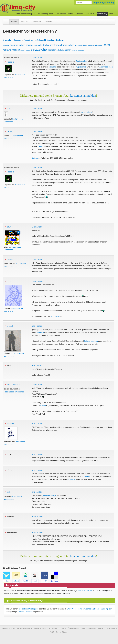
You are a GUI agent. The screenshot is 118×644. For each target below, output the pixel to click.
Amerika (87, 477)
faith (9, 492)
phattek (10, 326)
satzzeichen (40, 49)
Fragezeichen (80, 67)
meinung (7, 50)
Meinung (52, 67)
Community (102, 14)
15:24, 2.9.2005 (37, 260)
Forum (14, 22)
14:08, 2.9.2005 (37, 58)
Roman (43, 405)
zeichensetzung (78, 50)
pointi (9, 109)
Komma (72, 479)
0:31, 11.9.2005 (37, 454)
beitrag (29, 45)
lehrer (106, 45)
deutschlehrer (47, 45)
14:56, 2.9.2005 (37, 227)
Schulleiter (55, 316)
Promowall (36, 22)
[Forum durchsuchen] (84, 3)
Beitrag (35, 158)
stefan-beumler (13, 385)
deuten (36, 45)
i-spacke (11, 62)
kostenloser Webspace (26, 14)
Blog (83, 628)
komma (99, 45)
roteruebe (11, 260)
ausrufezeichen (18, 45)
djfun (9, 227)
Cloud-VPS (90, 14)
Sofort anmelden (85, 590)
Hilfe (111, 14)
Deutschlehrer (82, 61)
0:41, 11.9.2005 (37, 492)
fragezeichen (68, 45)
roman (28, 50)
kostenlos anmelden (83, 95)
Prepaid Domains (25, 612)
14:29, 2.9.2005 (37, 168)
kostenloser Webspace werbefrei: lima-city (28, 8)
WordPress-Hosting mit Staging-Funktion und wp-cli (89, 609)
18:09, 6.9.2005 (37, 385)
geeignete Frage (49, 495)
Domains (80, 14)
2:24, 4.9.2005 (37, 366)
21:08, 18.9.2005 (38, 517)
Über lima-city (74, 628)
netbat (10, 131)
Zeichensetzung (91, 341)
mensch (16, 50)
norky (9, 281)
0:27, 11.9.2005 (37, 424)
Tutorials (48, 22)
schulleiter (61, 50)
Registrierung (107, 2)
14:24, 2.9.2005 (37, 131)
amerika (6, 45)
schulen (53, 50)
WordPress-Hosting (65, 14)
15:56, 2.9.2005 (37, 281)
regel (22, 50)
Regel (40, 146)
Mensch (40, 332)
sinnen (68, 50)
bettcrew (11, 424)
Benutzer (24, 22)
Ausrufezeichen (106, 67)
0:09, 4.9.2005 (37, 326)
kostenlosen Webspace (14, 392)
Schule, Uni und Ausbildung (50, 40)
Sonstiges (29, 40)
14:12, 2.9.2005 (37, 109)
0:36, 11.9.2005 (37, 470)
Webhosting (6, 628)
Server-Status (62, 632)
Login (96, 2)
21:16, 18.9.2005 (38, 533)
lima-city (7, 40)
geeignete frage (81, 45)
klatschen (92, 45)
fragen (57, 45)
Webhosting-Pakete (46, 14)
